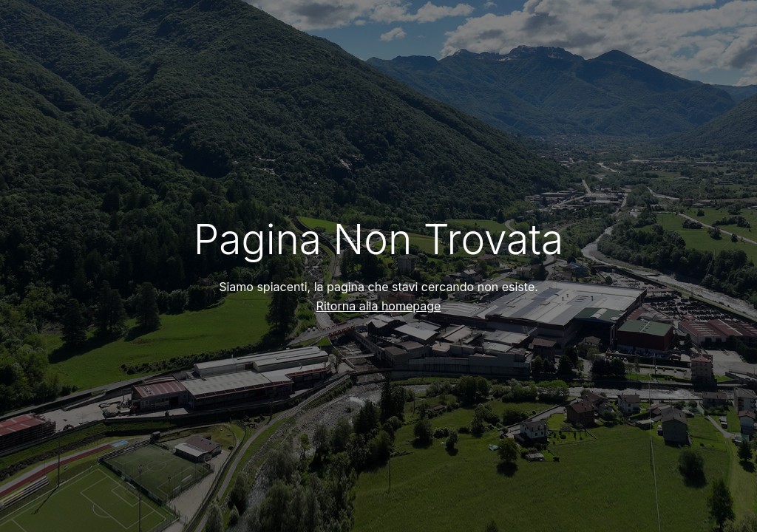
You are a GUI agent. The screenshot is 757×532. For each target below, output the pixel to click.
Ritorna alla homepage (379, 306)
